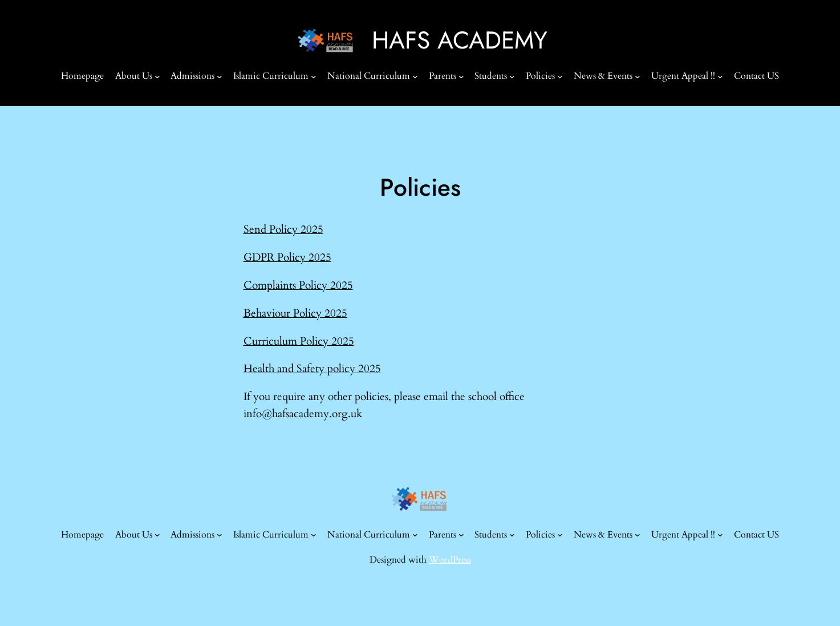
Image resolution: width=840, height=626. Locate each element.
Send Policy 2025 (283, 229)
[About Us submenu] (157, 76)
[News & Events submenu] (638, 76)
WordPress (450, 560)
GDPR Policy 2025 (287, 257)
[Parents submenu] (461, 76)
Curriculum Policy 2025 (299, 341)
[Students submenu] (512, 76)
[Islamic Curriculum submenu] (314, 76)
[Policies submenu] (560, 76)
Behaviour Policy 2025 (295, 313)
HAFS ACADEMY (460, 40)
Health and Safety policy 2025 (312, 369)
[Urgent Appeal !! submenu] (720, 76)
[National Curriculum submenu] (415, 76)
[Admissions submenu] (220, 76)
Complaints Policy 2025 (298, 285)
